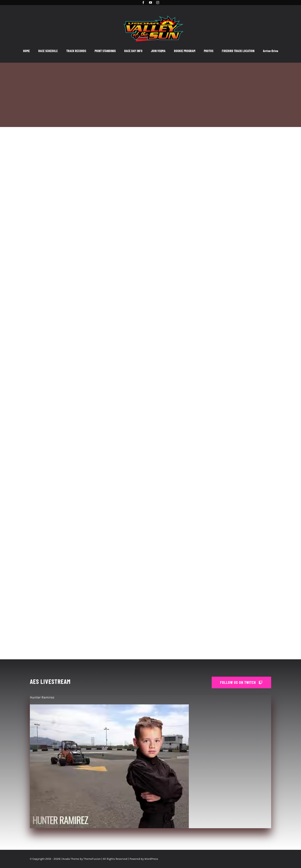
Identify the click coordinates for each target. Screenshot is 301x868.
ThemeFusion (92, 859)
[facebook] (143, 3)
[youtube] (150, 3)
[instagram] (158, 3)
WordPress (151, 859)
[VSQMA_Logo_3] (153, 13)
